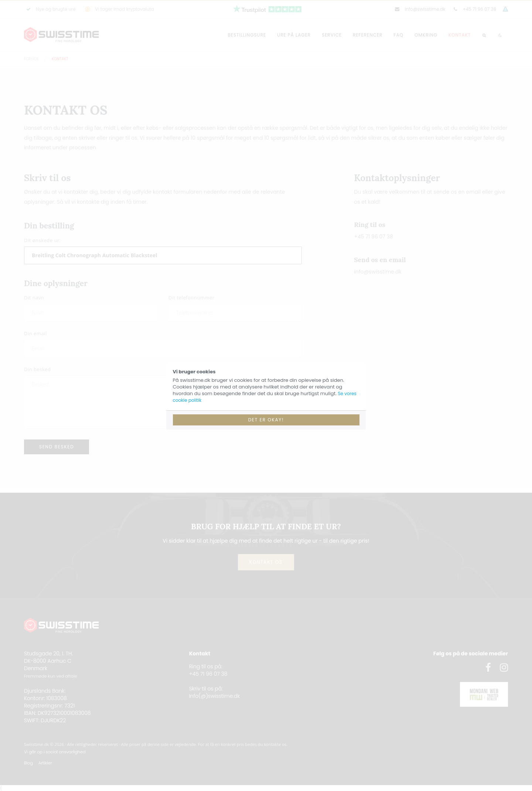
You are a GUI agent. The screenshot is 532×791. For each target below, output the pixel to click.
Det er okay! (266, 420)
